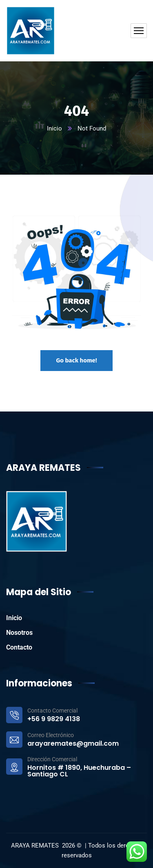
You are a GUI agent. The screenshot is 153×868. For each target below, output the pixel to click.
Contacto (19, 647)
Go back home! (76, 360)
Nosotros (19, 633)
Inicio (54, 128)
